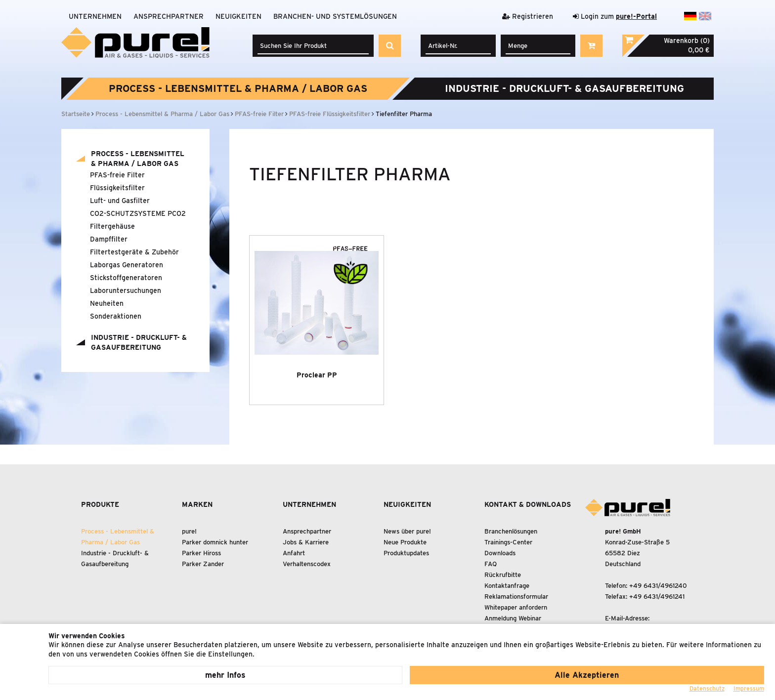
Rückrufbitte (503, 575)
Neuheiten (107, 303)
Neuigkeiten (238, 16)
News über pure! (407, 531)
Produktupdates (406, 553)
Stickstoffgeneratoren (126, 278)
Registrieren (528, 16)
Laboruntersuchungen (126, 290)
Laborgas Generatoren (127, 265)
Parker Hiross (201, 553)
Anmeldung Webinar (513, 618)
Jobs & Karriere (306, 542)
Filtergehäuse (112, 226)
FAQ (491, 564)
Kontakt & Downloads (528, 504)
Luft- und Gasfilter (120, 201)
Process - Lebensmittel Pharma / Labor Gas (238, 88)
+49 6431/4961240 (658, 586)
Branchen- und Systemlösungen (335, 16)
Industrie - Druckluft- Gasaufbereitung (564, 88)
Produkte (100, 504)
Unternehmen (95, 16)
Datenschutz (707, 688)
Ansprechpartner (169, 16)
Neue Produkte (405, 542)
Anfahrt (294, 553)
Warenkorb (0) (687, 41)
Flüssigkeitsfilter (117, 188)
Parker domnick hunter (215, 542)
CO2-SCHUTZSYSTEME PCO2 (138, 213)
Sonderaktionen (116, 316)
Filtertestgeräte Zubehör (134, 252)
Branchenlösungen (511, 531)
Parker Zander (203, 564)
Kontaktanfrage (507, 586)
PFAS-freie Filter (117, 175)
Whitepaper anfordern (516, 607)
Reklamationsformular (516, 597)
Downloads (500, 553)
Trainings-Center (508, 542)
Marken (197, 504)
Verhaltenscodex (307, 564)
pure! (189, 531)
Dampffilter (109, 239)
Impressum (749, 688)
